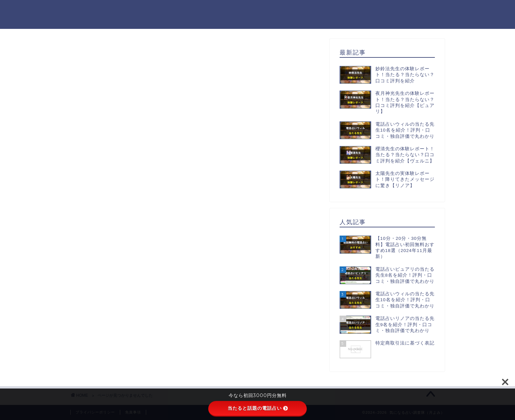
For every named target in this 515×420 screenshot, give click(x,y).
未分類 (105, 345)
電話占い (108, 354)
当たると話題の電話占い (258, 408)
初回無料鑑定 (113, 336)
